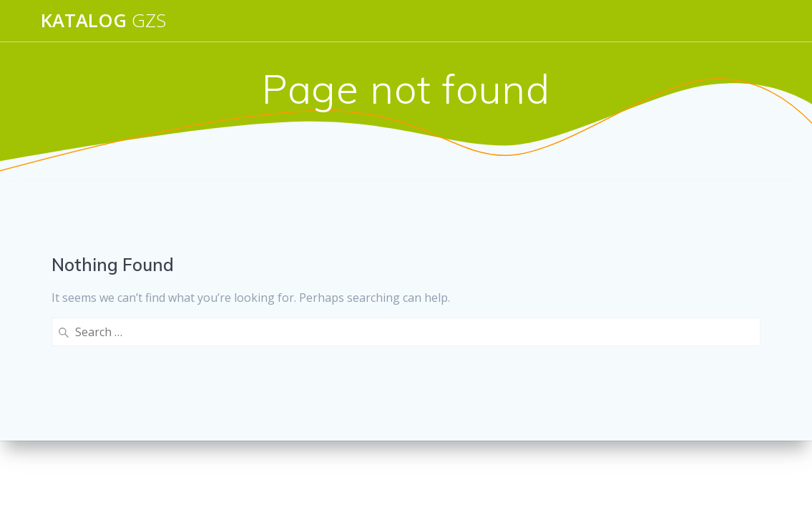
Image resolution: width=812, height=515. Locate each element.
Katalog (103, 21)
